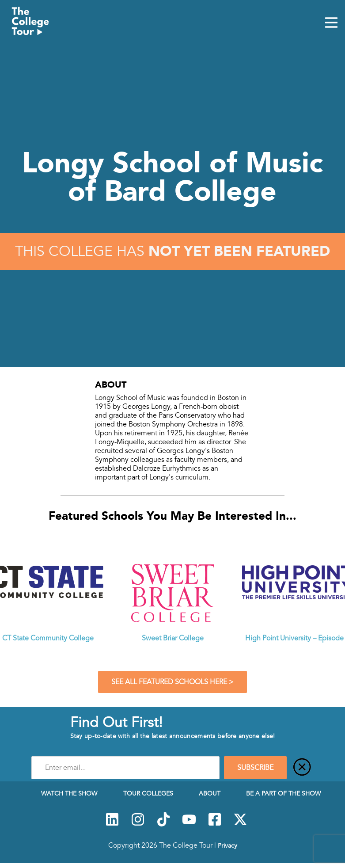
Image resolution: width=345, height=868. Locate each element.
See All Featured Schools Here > (172, 682)
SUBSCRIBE (255, 768)
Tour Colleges (148, 793)
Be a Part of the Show (283, 793)
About (210, 793)
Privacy (227, 845)
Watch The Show (69, 793)
